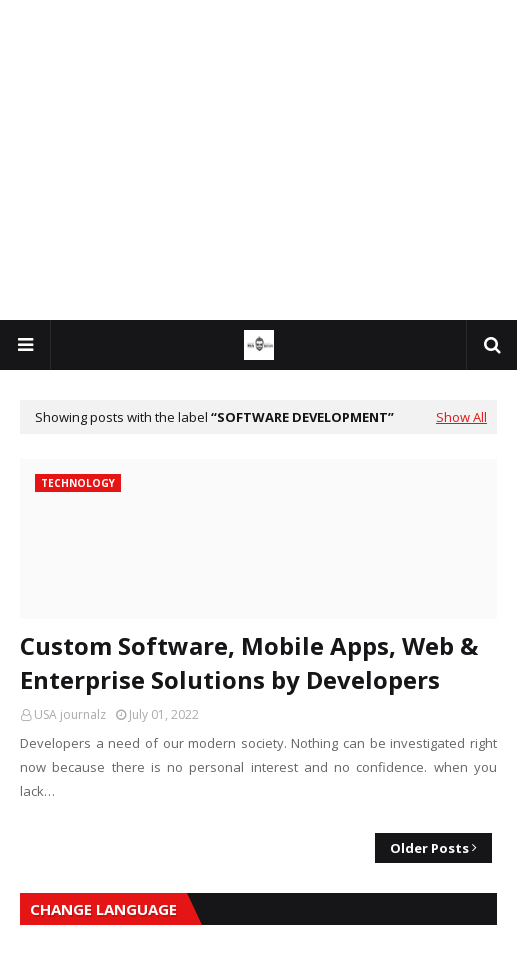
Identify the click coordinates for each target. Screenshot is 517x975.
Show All (461, 417)
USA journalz (70, 714)
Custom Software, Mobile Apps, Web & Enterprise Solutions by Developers (249, 662)
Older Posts (429, 848)
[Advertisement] (258, 160)
